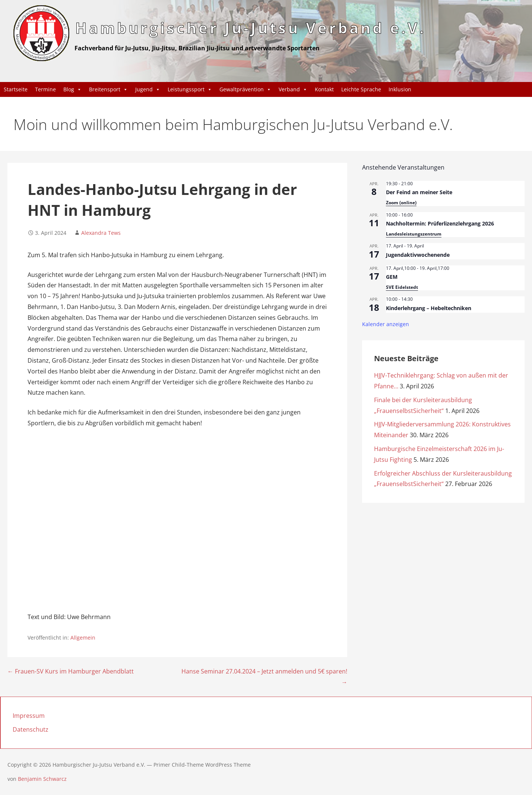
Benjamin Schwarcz (42, 779)
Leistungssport (190, 89)
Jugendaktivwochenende (418, 255)
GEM (392, 277)
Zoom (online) (401, 203)
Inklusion (400, 89)
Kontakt (324, 89)
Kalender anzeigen (386, 324)
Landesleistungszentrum (414, 234)
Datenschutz (31, 729)
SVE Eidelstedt (402, 287)
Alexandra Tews (101, 233)
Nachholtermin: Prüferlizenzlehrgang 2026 (440, 223)
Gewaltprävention (245, 89)
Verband (293, 89)
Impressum (29, 716)
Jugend (148, 89)
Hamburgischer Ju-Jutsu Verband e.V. (251, 28)
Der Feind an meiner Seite (419, 192)
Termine (45, 89)
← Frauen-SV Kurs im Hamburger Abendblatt (71, 672)
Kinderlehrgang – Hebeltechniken (429, 308)
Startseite (16, 89)
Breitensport (108, 89)
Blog (72, 89)
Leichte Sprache (361, 89)
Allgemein (83, 638)
